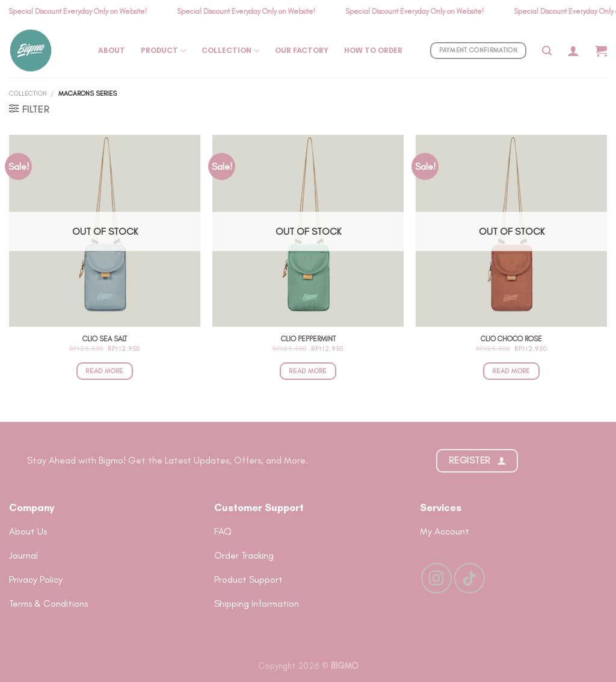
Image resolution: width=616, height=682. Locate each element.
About (112, 50)
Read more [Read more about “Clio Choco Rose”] (511, 371)
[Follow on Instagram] (436, 578)
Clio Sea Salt (105, 339)
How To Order (373, 50)
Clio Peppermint (308, 339)
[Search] (547, 51)
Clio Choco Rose (511, 339)
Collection (230, 51)
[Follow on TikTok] (469, 578)
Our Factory (302, 50)
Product (163, 51)
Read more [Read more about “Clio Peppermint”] (308, 371)
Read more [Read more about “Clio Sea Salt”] (104, 371)
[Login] (573, 51)
